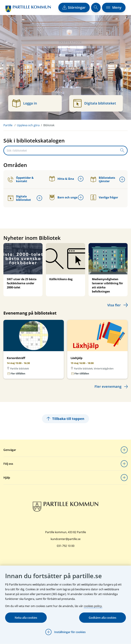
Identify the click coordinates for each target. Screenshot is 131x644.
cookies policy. (93, 606)
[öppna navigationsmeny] (114, 8)
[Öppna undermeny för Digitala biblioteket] (39, 198)
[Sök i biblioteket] (61, 151)
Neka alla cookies (26, 618)
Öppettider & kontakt (21, 179)
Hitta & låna (62, 179)
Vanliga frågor (104, 197)
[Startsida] (28, 9)
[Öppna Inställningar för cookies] (65, 632)
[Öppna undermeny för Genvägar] (124, 450)
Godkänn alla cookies (103, 618)
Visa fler (114, 305)
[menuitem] (10, 125)
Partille (8, 125)
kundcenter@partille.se (66, 539)
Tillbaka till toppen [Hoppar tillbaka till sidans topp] (65, 419)
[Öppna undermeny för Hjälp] (124, 478)
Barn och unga (63, 197)
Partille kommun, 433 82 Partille (66, 532)
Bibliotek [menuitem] (49, 125)
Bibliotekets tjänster (103, 179)
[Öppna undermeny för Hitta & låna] (81, 179)
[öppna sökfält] (96, 8)
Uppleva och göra (28, 125)
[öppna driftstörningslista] (74, 8)
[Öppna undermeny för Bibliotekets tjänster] (122, 179)
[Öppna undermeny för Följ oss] (124, 464)
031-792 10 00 (66, 546)
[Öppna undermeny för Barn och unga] (81, 197)
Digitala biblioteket (19, 198)
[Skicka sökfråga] (122, 151)
